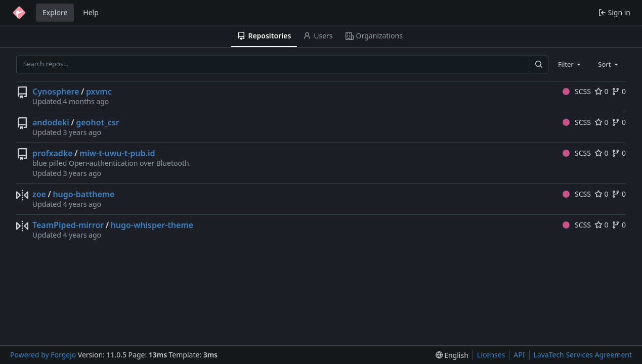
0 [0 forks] (619, 91)
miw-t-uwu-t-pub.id (117, 153)
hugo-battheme (83, 194)
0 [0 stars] (602, 91)
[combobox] (570, 64)
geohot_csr (97, 122)
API (519, 355)
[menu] (452, 355)
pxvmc (99, 92)
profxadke (53, 153)
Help (91, 12)
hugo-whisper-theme (152, 225)
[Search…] (538, 64)
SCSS (577, 91)
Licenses (491, 355)
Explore (55, 12)
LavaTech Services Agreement (583, 355)
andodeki (51, 122)
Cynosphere (56, 92)
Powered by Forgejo (43, 355)
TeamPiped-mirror (68, 225)
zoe (39, 194)
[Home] (19, 13)
